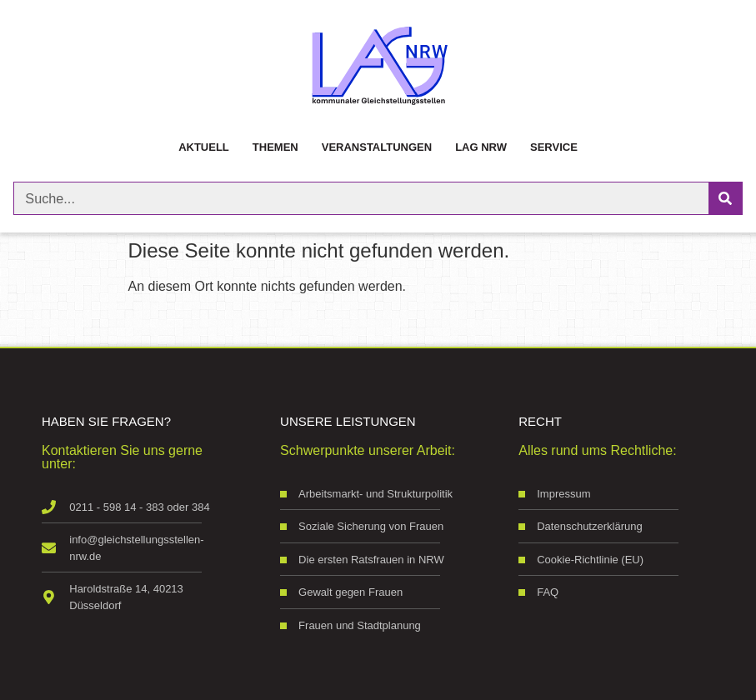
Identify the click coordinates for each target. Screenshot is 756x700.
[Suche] (725, 198)
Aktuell (204, 147)
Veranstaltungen (377, 147)
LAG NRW (481, 147)
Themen (275, 147)
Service (554, 147)
